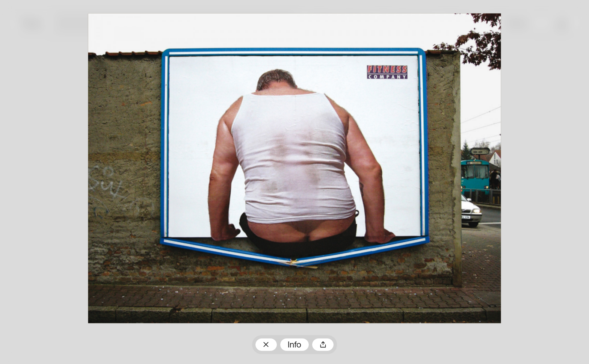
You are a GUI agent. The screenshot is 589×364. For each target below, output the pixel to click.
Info (294, 345)
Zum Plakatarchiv (266, 345)
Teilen (323, 345)
